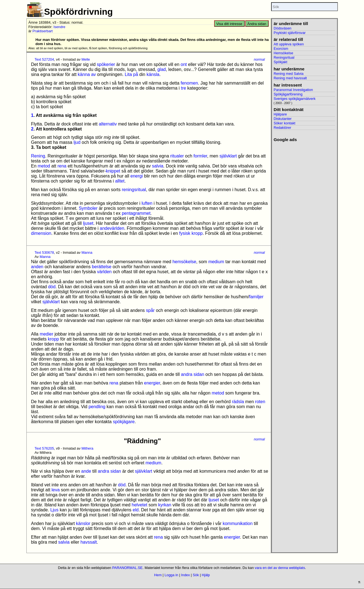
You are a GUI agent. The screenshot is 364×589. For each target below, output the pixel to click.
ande (86, 471)
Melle (86, 59)
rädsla (238, 402)
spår (150, 310)
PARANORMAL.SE (127, 568)
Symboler (88, 208)
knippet (113, 171)
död (52, 287)
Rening (38, 156)
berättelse (101, 267)
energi (137, 176)
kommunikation (238, 523)
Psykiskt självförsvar (290, 33)
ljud (77, 142)
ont (184, 64)
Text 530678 (44, 252)
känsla (153, 74)
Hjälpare (280, 114)
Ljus (54, 510)
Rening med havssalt (290, 78)
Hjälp (206, 575)
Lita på (132, 74)
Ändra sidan (257, 24)
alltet (120, 181)
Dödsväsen (283, 28)
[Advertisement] (304, 226)
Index (185, 575)
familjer (256, 297)
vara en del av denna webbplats (280, 568)
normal (259, 59)
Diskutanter (283, 119)
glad (162, 69)
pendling (97, 407)
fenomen (189, 83)
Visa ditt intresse (229, 24)
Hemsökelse (283, 53)
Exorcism (281, 49)
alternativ (108, 124)
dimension (41, 233)
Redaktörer (282, 128)
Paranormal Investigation (293, 90)
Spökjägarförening (288, 94)
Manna (87, 252)
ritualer (177, 156)
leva (55, 490)
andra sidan (193, 374)
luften (147, 203)
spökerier (106, 64)
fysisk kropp (191, 233)
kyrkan (165, 505)
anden (37, 267)
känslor (83, 523)
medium (216, 262)
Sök (196, 575)
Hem (158, 575)
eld (136, 510)
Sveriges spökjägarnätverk (295, 99)
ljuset (88, 223)
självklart (228, 156)
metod (44, 166)
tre (183, 88)
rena (62, 166)
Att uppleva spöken (289, 44)
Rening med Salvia (289, 74)
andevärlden (112, 228)
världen (104, 272)
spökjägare (124, 422)
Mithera (87, 448)
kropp (53, 339)
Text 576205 (44, 448)
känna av (87, 74)
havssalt (89, 542)
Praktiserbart (43, 31)
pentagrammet (136, 213)
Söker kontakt (284, 123)
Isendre (59, 27)
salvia (158, 166)
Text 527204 (44, 59)
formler (200, 156)
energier (152, 383)
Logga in (171, 575)
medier (47, 334)
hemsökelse (184, 262)
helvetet (140, 505)
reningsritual (134, 190)
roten (260, 402)
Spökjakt (280, 62)
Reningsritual (284, 57)
